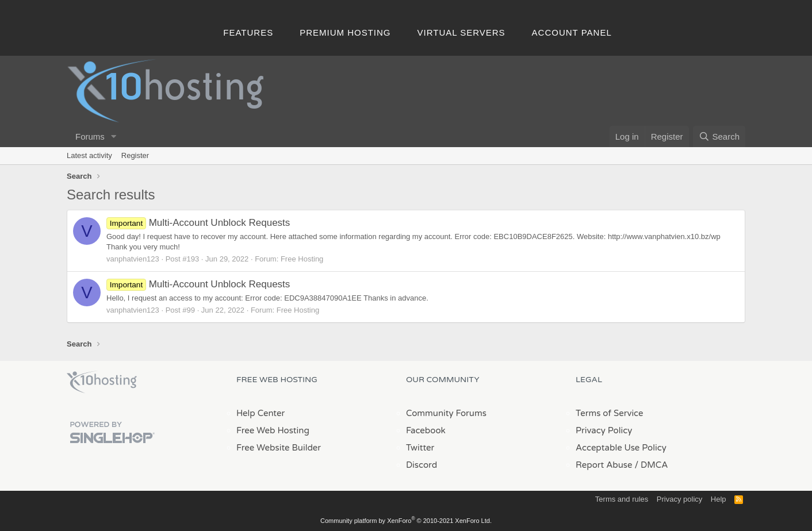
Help (719, 499)
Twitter (420, 448)
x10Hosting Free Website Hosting (102, 382)
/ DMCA (651, 465)
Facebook (426, 430)
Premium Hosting (345, 32)
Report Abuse (604, 465)
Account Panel (572, 32)
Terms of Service (610, 413)
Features (248, 32)
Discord (422, 465)
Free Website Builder (279, 448)
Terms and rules (622, 499)
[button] (114, 136)
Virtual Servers (461, 32)
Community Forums (446, 413)
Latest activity (89, 155)
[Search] (719, 136)
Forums (90, 136)
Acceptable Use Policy (621, 448)
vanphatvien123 (133, 259)
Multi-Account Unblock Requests (198, 223)
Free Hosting (302, 259)
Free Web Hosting (273, 430)
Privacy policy (679, 499)
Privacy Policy (604, 430)
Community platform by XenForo (406, 521)
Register (135, 155)
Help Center (261, 413)
